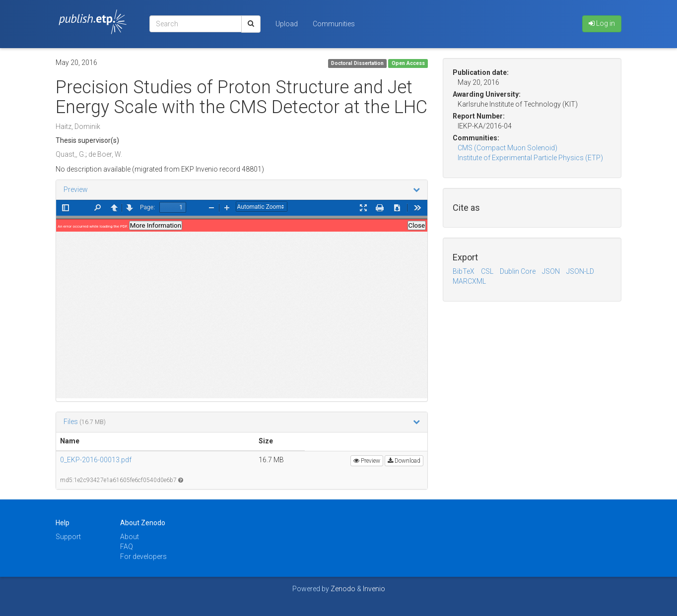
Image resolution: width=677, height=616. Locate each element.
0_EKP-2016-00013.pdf (96, 460)
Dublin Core (518, 271)
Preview (76, 189)
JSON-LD (580, 271)
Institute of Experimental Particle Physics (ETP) (530, 158)
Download (404, 461)
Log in (602, 23)
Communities (334, 24)
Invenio (374, 589)
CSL (487, 271)
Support (68, 537)
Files (71, 422)
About (130, 537)
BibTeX (464, 271)
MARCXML (469, 281)
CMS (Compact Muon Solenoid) (508, 148)
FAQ (127, 547)
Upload (287, 24)
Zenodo (343, 589)
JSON (551, 271)
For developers (143, 556)
